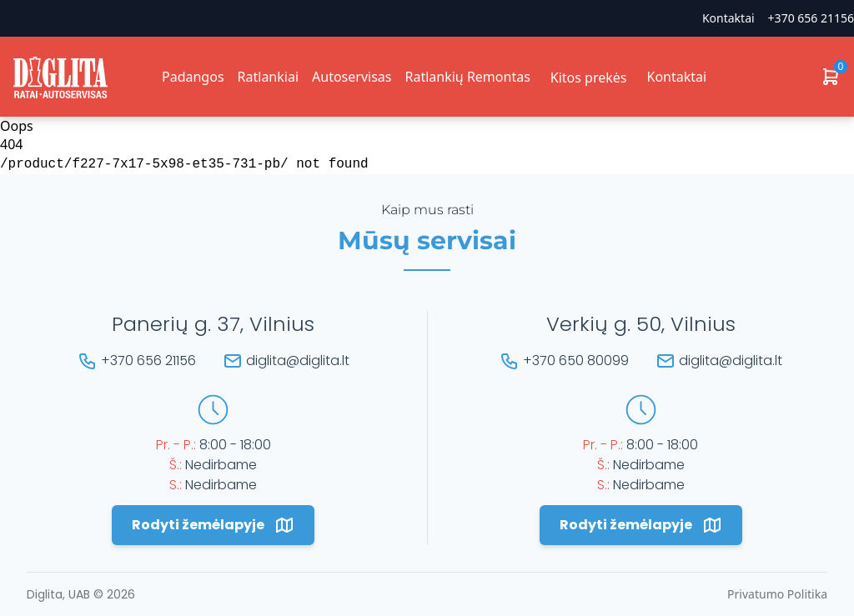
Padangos (193, 77)
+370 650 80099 (576, 361)
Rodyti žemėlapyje (213, 525)
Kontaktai (728, 18)
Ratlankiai (268, 77)
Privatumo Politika (777, 594)
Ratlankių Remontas (467, 77)
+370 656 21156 (811, 18)
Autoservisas (352, 77)
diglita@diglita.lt (298, 361)
